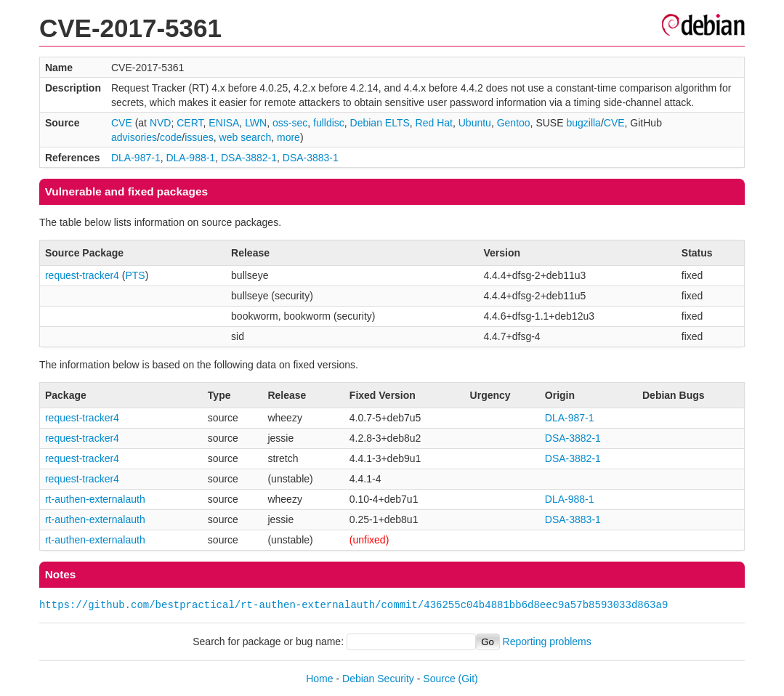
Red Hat (434, 123)
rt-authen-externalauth (95, 499)
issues (199, 137)
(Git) (468, 679)
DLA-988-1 (190, 158)
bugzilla (583, 123)
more (288, 137)
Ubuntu (475, 123)
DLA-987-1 (136, 158)
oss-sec (290, 123)
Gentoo (514, 123)
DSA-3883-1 (311, 158)
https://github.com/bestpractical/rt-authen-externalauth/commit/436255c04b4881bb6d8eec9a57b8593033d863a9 (353, 605)
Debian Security (378, 679)
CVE (122, 123)
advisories (134, 137)
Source (439, 679)
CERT (190, 123)
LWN (256, 123)
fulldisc (329, 123)
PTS (135, 275)
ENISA (224, 123)
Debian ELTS (380, 123)
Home (319, 679)
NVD (161, 123)
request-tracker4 (82, 275)
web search (246, 137)
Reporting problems (547, 642)
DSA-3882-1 (249, 158)
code (171, 137)
